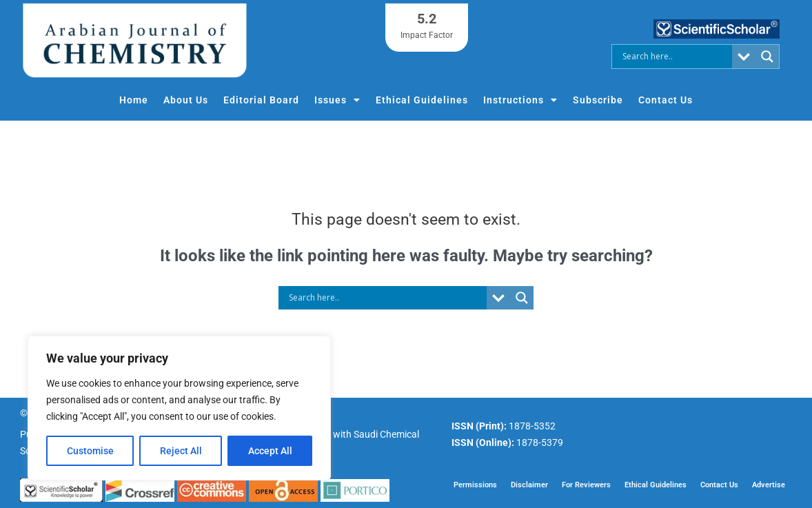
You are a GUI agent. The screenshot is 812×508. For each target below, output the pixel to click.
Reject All (181, 451)
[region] (179, 408)
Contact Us (666, 100)
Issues (337, 100)
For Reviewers (586, 484)
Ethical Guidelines (422, 100)
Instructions (520, 100)
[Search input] (676, 57)
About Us (186, 100)
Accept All (270, 451)
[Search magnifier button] (767, 57)
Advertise (769, 484)
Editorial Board (261, 100)
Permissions (475, 484)
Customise (90, 451)
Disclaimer (529, 484)
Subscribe (598, 100)
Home (134, 100)
